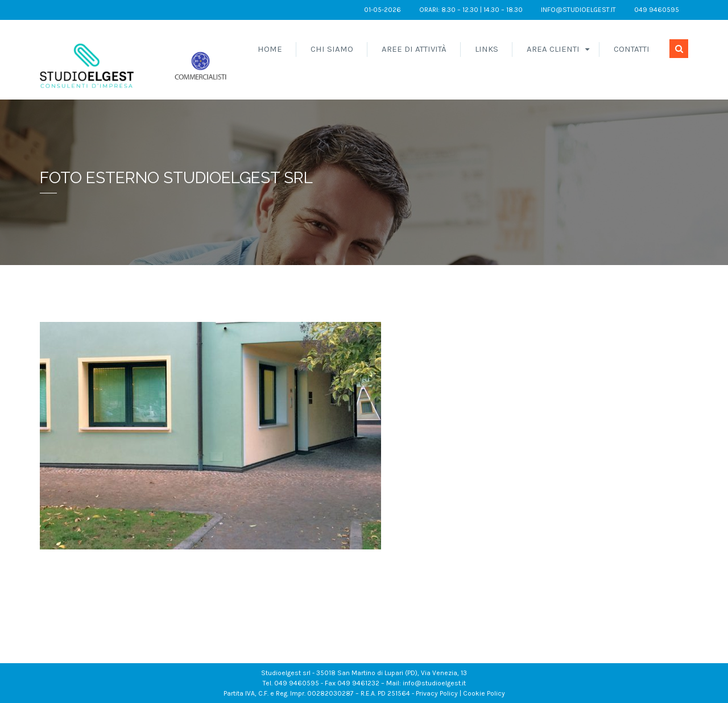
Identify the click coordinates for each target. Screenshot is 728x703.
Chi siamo (332, 49)
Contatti (632, 49)
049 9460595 (657, 10)
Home (270, 49)
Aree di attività (414, 49)
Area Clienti (553, 49)
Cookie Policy (484, 693)
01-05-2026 (382, 10)
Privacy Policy (437, 693)
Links (487, 49)
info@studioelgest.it (578, 10)
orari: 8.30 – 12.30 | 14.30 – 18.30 (471, 10)
